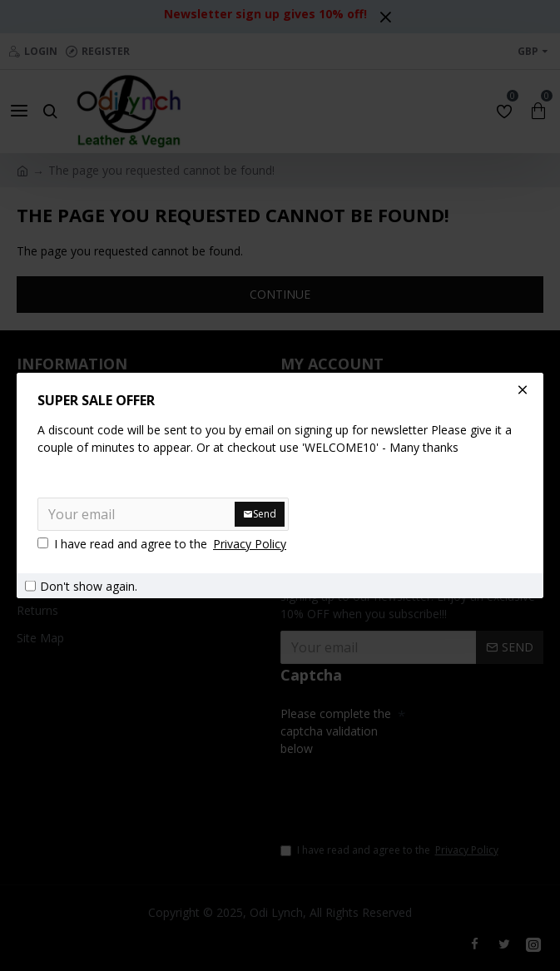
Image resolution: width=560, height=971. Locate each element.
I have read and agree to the (163, 544)
